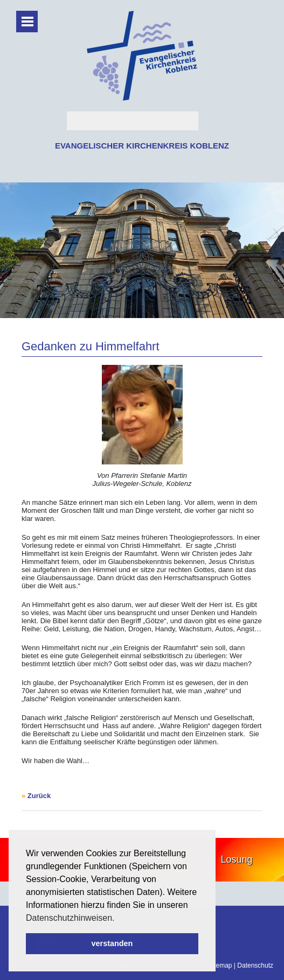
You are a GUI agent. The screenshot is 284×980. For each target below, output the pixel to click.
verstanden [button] (112, 943)
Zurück (39, 796)
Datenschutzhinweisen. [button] (70, 918)
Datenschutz (255, 965)
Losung (237, 859)
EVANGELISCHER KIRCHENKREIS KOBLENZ (142, 146)
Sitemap (220, 965)
